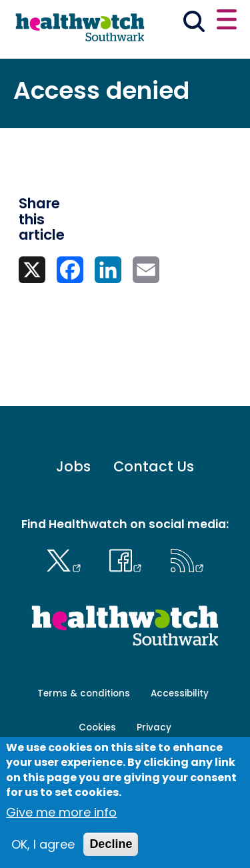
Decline (111, 844)
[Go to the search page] (194, 24)
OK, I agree (43, 844)
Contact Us (154, 466)
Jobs (73, 466)
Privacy (154, 727)
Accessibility (180, 693)
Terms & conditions (84, 693)
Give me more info (61, 812)
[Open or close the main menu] (227, 21)
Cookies (97, 727)
